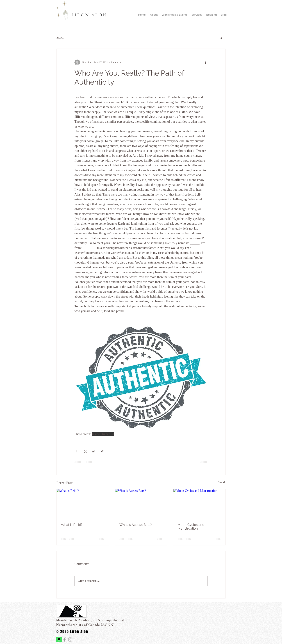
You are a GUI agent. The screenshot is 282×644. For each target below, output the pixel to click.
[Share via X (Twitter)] (85, 451)
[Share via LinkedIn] (94, 451)
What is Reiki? (72, 525)
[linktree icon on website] (59, 640)
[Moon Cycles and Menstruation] (199, 504)
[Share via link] (103, 451)
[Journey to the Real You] (65, 640)
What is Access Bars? (136, 525)
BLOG (60, 38)
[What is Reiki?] (83, 504)
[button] (221, 38)
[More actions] (205, 62)
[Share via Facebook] (76, 451)
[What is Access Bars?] (141, 504)
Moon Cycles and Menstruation (191, 527)
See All (222, 482)
